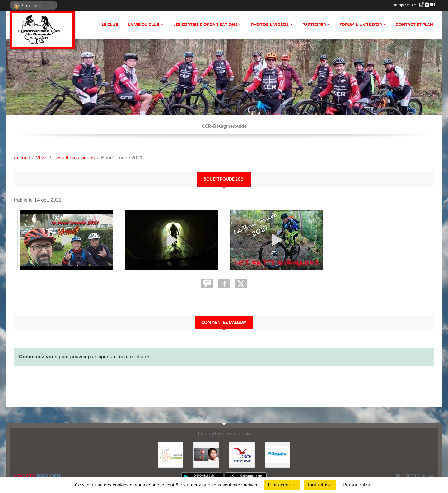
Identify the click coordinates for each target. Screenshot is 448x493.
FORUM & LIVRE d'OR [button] (361, 25)
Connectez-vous (38, 357)
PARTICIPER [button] (314, 25)
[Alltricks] (278, 454)
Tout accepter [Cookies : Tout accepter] (282, 485)
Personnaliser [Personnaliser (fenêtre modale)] (358, 485)
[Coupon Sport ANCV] (242, 454)
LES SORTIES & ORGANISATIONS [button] (205, 25)
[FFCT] (171, 454)
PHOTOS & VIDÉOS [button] (270, 25)
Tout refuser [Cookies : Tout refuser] (320, 485)
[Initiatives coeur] (206, 454)
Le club (110, 25)
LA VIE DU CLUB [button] (144, 25)
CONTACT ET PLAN (414, 25)
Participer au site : (413, 5)
